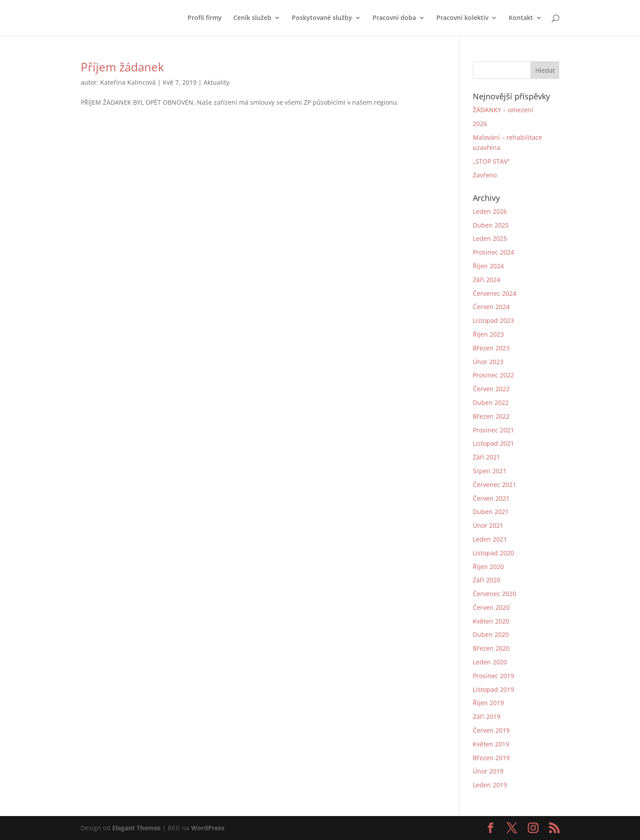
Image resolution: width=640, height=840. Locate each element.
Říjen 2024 (488, 266)
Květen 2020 (491, 621)
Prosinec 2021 (493, 430)
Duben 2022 (491, 402)
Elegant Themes (136, 828)
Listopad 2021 (493, 443)
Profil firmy (205, 18)
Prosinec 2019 (493, 676)
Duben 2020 (491, 634)
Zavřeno (485, 175)
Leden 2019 (490, 785)
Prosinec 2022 (493, 375)
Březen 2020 (491, 648)
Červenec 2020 (495, 594)
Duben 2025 (491, 225)
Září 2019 (487, 716)
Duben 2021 (491, 512)
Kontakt (521, 18)
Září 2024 (487, 280)
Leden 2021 (490, 539)
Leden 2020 (490, 662)
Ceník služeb (252, 18)
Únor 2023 (488, 362)
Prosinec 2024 (493, 252)
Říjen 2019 (488, 703)
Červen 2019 (491, 730)
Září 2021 (487, 457)
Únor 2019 (488, 771)
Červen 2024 (491, 307)
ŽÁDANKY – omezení (503, 110)
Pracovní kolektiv (462, 18)
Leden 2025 (490, 238)
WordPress (208, 828)
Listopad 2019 (493, 689)
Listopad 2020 (493, 553)
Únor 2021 (488, 525)
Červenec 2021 (495, 485)
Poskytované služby (322, 18)
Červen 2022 (491, 389)
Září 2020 (487, 580)
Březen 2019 (491, 758)
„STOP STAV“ (491, 161)
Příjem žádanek (122, 67)
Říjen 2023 (488, 334)
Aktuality (216, 82)
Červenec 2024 (495, 293)
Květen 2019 (491, 744)
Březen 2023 (491, 348)
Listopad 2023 (493, 320)
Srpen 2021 (490, 471)
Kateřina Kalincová (128, 82)
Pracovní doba (394, 18)
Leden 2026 (490, 211)
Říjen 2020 (488, 567)
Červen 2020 (491, 607)
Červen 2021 (491, 498)
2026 (480, 124)
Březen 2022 (491, 416)
